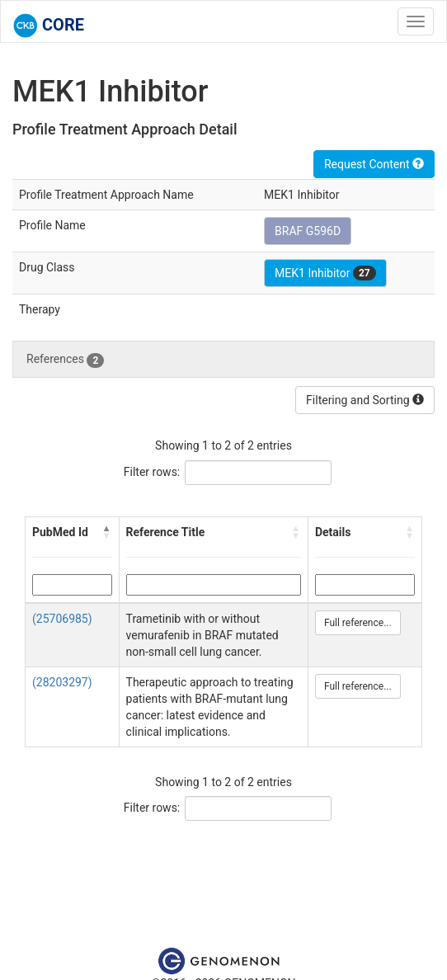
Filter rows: (152, 472)
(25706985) (62, 619)
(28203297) (62, 682)
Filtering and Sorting (365, 400)
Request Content (374, 164)
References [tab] (65, 360)
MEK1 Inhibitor (325, 273)
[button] (107, 532)
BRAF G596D (308, 231)
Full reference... (358, 623)
